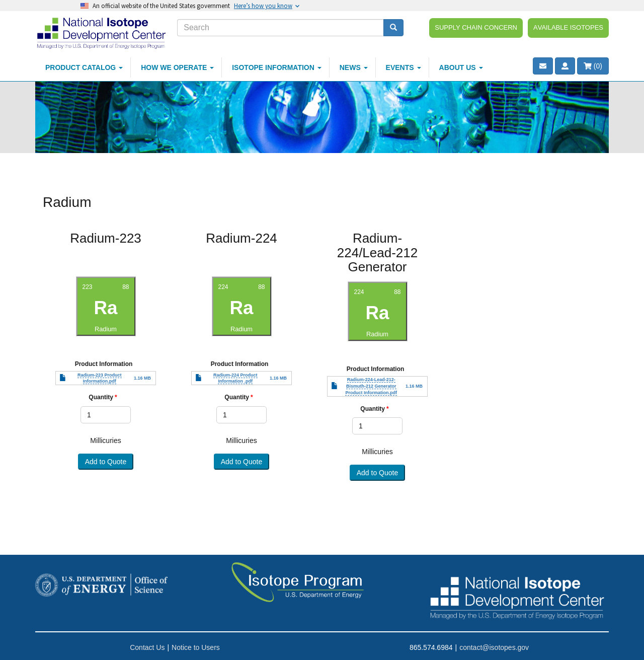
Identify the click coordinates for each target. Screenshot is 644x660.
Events (404, 67)
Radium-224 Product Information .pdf (235, 378)
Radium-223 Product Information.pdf (100, 378)
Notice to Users (196, 647)
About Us (461, 67)
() (593, 66)
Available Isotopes (568, 27)
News (354, 67)
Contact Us (147, 647)
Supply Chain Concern (476, 27)
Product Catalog (84, 67)
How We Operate (177, 67)
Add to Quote (106, 462)
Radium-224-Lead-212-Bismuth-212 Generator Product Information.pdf (371, 386)
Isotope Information (277, 67)
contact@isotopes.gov (494, 647)
